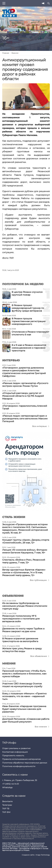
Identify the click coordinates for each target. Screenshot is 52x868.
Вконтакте (7, 801)
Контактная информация (15, 752)
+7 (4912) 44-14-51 (11, 784)
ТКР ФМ (6, 812)
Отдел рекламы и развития (16, 748)
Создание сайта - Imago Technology (36, 855)
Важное (15, 53)
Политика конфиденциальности (19, 766)
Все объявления (38, 656)
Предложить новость (13, 756)
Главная (6, 53)
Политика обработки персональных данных (25, 763)
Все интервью (39, 426)
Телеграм (7, 805)
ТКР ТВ (6, 809)
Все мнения (41, 727)
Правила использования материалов (21, 759)
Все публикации (38, 580)
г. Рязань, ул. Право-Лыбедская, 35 (20, 780)
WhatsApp (7, 787)
